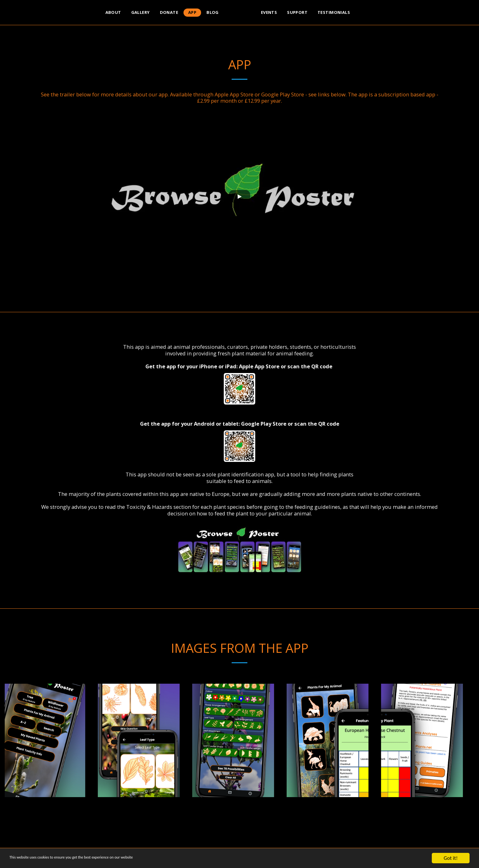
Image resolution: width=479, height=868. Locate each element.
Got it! (451, 858)
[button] (379, 13)
